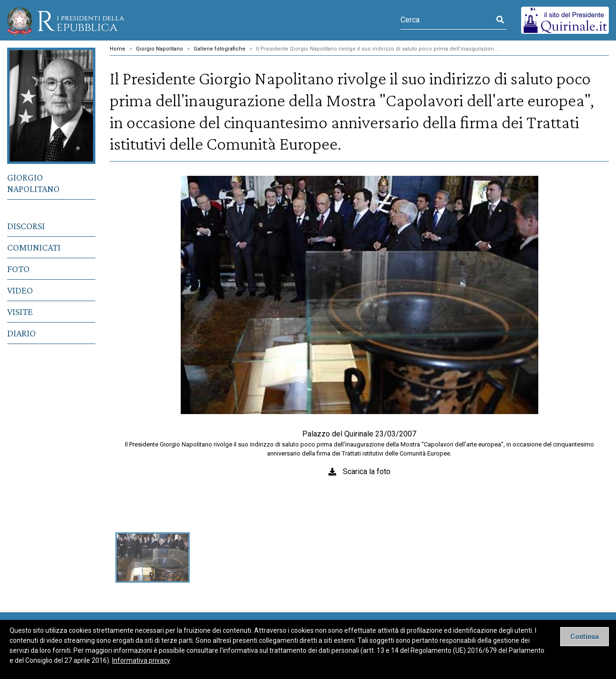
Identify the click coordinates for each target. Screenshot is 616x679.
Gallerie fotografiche (220, 49)
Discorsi (26, 226)
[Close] (585, 637)
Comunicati (34, 247)
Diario (21, 333)
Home (118, 49)
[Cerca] (447, 20)
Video (20, 290)
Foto (18, 269)
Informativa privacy (141, 660)
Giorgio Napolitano (33, 183)
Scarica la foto (367, 471)
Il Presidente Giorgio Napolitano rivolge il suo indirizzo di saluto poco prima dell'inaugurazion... (377, 49)
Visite (20, 312)
